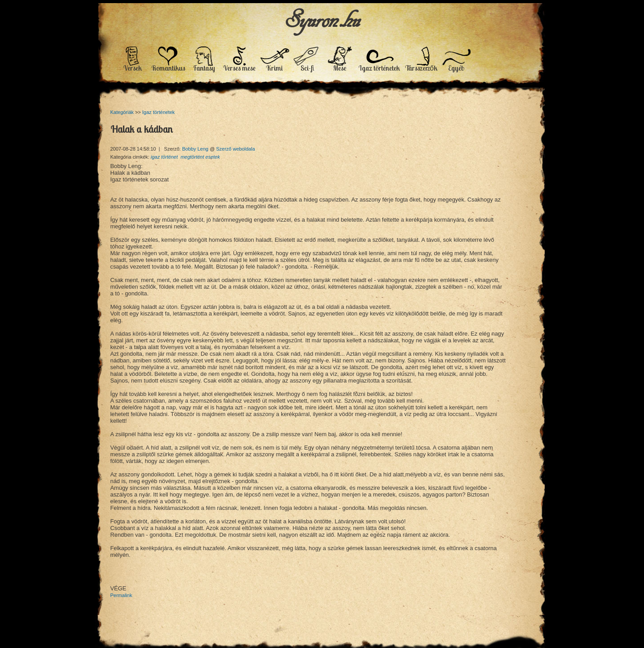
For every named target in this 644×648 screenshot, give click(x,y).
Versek (133, 68)
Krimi (274, 68)
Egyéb (456, 68)
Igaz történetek (379, 68)
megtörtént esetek (200, 157)
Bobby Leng (196, 149)
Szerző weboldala (235, 149)
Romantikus (168, 68)
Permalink (121, 595)
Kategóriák (122, 112)
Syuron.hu (322, 19)
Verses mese (239, 68)
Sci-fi (307, 68)
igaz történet (164, 157)
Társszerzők (421, 68)
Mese (340, 68)
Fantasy (204, 68)
